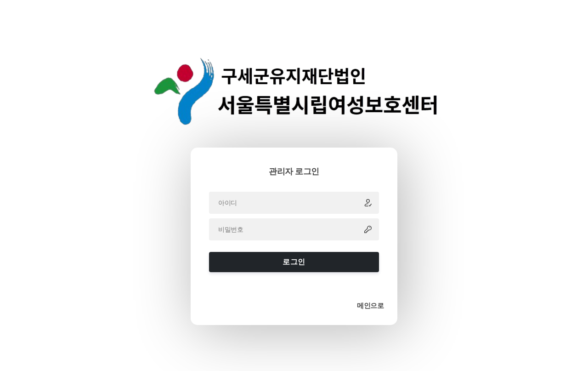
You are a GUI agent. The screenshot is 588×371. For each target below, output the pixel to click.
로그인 (294, 262)
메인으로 (370, 305)
